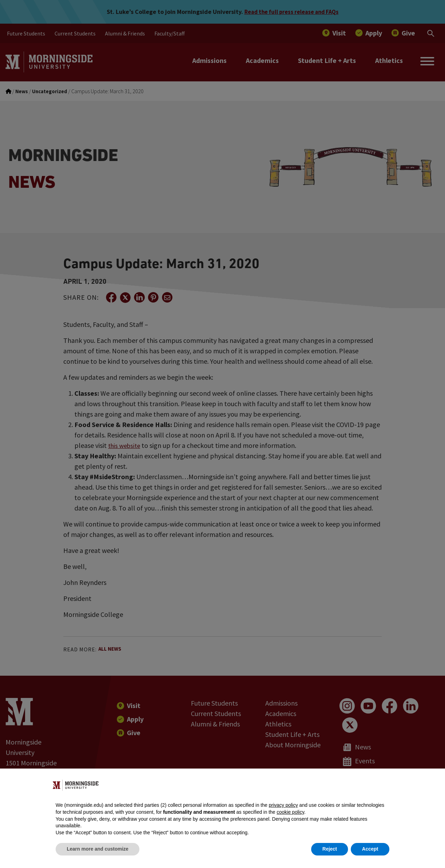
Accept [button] (370, 849)
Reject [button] (330, 849)
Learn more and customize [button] (98, 849)
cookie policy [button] (290, 812)
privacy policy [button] (283, 805)
